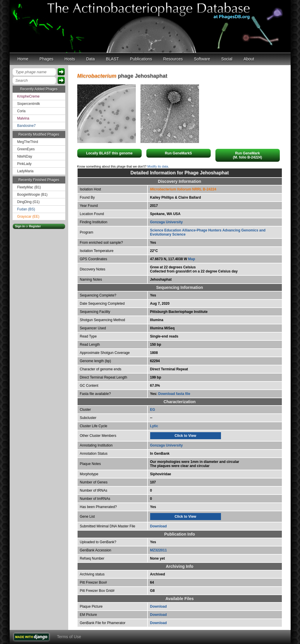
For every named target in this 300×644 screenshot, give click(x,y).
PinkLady (24, 164)
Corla (22, 111)
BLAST (112, 59)
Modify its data (158, 166)
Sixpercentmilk (29, 104)
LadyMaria (25, 171)
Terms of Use (69, 637)
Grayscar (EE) (28, 217)
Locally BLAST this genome (109, 153)
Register (35, 226)
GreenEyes (26, 149)
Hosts (70, 59)
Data (90, 59)
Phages (46, 59)
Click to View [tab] (186, 436)
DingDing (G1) (29, 202)
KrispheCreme (29, 96)
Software (202, 59)
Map (192, 259)
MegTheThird (28, 142)
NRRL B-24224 (183, 189)
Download (158, 526)
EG (153, 410)
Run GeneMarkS (178, 153)
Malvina (23, 118)
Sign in (20, 226)
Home (23, 59)
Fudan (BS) (26, 209)
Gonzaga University (167, 222)
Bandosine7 (26, 126)
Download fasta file (174, 394)
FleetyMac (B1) (29, 187)
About (249, 59)
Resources (173, 59)
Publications (141, 59)
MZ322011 (158, 550)
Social (227, 59)
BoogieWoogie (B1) (32, 195)
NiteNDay (25, 156)
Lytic (154, 426)
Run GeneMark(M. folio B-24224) (247, 155)
